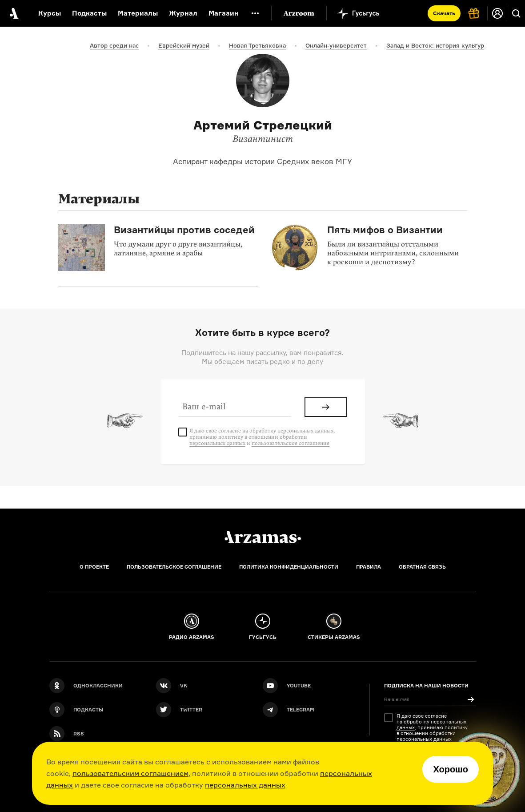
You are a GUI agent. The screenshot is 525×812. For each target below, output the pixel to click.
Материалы (138, 13)
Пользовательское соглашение (174, 567)
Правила (369, 567)
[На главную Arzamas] (13, 13)
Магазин (224, 13)
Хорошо (451, 769)
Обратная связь (422, 567)
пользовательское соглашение (291, 443)
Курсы (50, 13)
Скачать (444, 13)
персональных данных (245, 785)
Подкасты (89, 13)
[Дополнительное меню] (255, 13)
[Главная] (263, 537)
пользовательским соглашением (130, 773)
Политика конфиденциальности (289, 567)
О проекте (94, 567)
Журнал (183, 13)
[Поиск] (516, 13)
